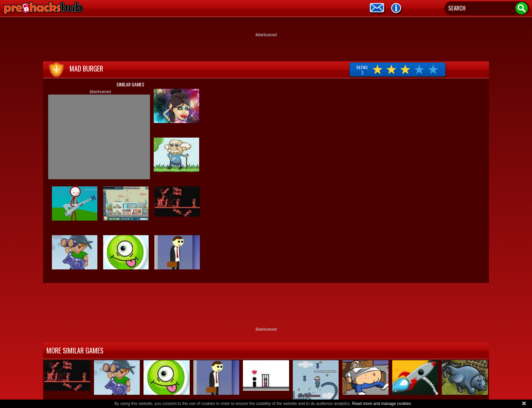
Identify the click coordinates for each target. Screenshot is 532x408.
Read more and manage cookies (381, 404)
